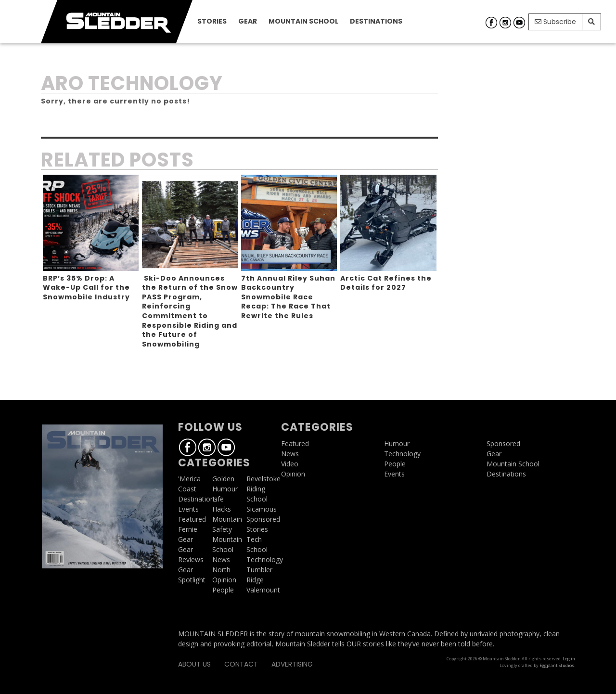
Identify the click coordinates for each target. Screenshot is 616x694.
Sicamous (262, 509)
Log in (569, 659)
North (221, 570)
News (221, 559)
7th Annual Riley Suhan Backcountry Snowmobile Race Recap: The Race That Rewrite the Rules (288, 297)
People (223, 590)
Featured (192, 519)
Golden (223, 479)
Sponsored (263, 519)
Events (188, 509)
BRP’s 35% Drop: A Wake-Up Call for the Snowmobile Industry (86, 288)
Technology (265, 559)
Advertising (292, 664)
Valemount (263, 590)
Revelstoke (263, 479)
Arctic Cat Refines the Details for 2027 (386, 283)
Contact (241, 664)
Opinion (224, 580)
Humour (225, 489)
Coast (187, 489)
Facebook (491, 23)
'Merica (189, 479)
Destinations (376, 21)
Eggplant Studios (557, 665)
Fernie (188, 529)
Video (290, 464)
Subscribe (555, 22)
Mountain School (303, 21)
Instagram (505, 23)
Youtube (519, 23)
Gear (248, 21)
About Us (194, 664)
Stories (212, 21)
